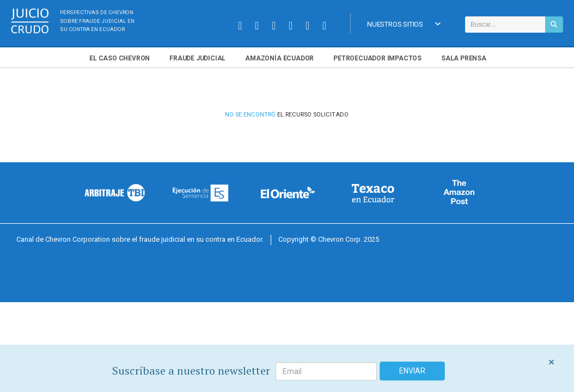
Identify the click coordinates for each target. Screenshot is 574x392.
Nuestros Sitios (404, 24)
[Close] (551, 362)
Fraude (197, 58)
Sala (464, 58)
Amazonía (279, 58)
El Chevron (120, 58)
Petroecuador (377, 58)
